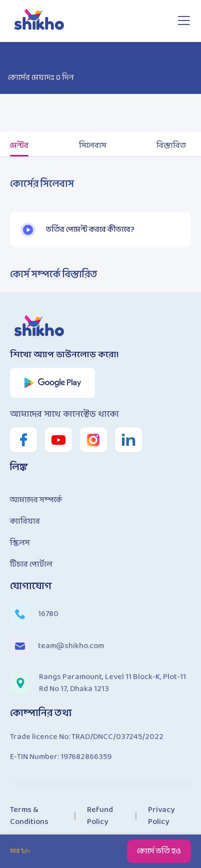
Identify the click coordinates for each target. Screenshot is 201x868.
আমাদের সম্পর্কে (36, 500)
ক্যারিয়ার (25, 521)
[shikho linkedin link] (128, 440)
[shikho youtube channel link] (58, 440)
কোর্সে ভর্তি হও (159, 851)
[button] (28, 230)
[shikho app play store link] (53, 383)
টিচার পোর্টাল (31, 564)
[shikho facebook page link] (23, 440)
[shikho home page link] (40, 21)
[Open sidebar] (184, 21)
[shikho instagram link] (93, 440)
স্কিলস (20, 543)
